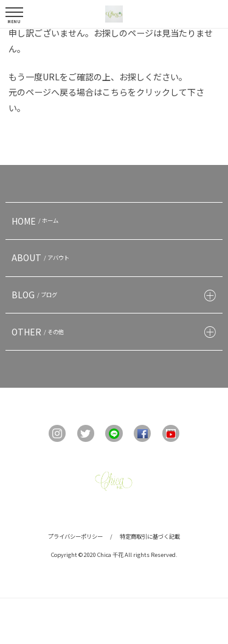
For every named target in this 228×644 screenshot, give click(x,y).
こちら (115, 92)
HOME (36, 221)
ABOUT (42, 257)
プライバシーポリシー (75, 536)
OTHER (39, 332)
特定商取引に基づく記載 (150, 536)
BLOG (36, 295)
